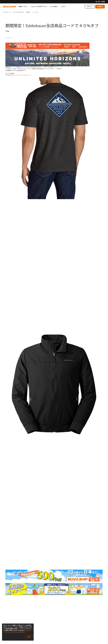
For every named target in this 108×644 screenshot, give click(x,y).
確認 (29, 637)
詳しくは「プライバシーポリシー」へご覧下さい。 (17, 631)
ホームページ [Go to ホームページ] (7, 12)
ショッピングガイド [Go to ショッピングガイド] (18, 12)
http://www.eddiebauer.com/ (24, 75)
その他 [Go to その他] (28, 12)
